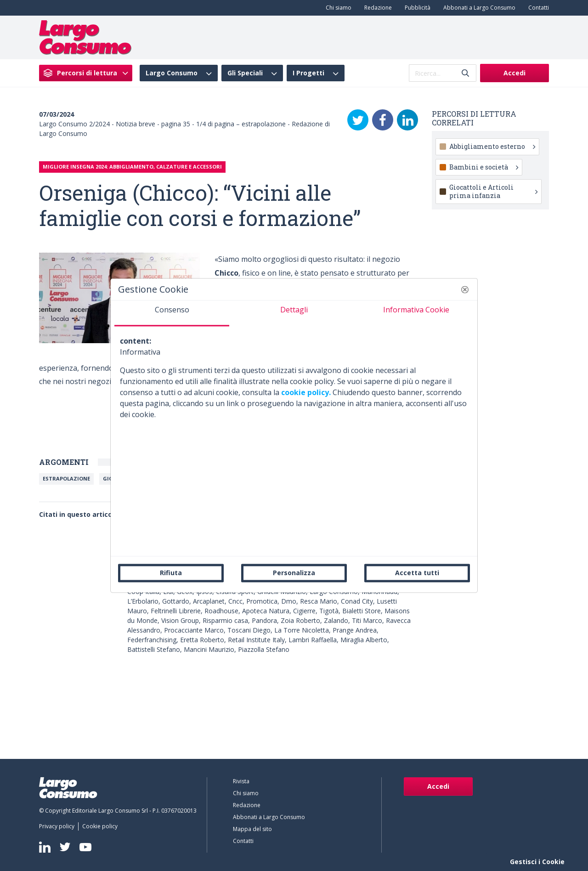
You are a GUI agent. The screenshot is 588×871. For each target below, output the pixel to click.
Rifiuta (171, 573)
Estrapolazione (66, 478)
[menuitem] (337, 8)
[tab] (172, 313)
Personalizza (294, 573)
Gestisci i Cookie (537, 862)
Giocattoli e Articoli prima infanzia (493, 191)
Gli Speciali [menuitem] (245, 73)
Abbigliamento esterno (492, 146)
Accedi (514, 73)
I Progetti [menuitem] (308, 73)
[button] (465, 289)
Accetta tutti (417, 573)
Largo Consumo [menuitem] (172, 73)
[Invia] (465, 73)
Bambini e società (484, 167)
